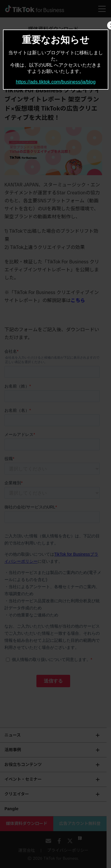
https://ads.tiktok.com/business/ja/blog (55, 82)
